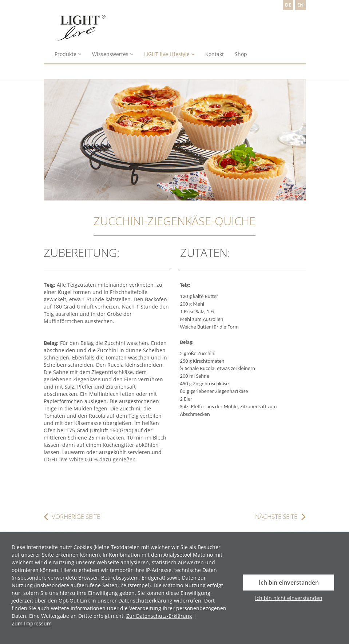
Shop (241, 54)
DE (288, 5)
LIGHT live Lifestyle (169, 54)
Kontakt (215, 54)
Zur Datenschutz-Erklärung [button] (159, 616)
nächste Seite (276, 517)
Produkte (68, 54)
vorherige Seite (76, 517)
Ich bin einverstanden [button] (289, 583)
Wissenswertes (113, 54)
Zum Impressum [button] (32, 623)
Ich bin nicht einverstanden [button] (289, 598)
